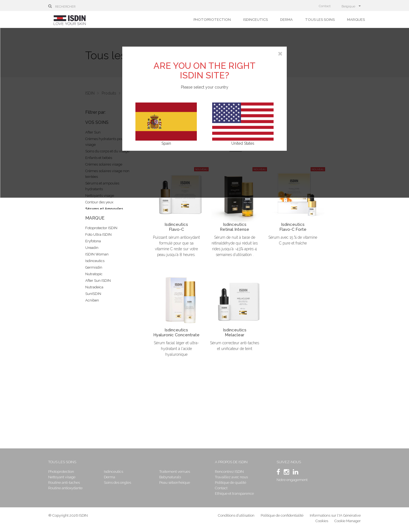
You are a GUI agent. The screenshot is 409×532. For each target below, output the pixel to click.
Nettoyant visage (62, 477)
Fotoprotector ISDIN (101, 228)
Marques (356, 20)
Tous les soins (320, 20)
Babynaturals (170, 477)
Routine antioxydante (65, 488)
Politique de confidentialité (282, 515)
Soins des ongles (117, 483)
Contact (325, 6)
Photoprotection (212, 20)
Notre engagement (292, 480)
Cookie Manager (348, 521)
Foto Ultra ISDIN (98, 234)
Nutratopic (94, 274)
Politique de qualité (231, 483)
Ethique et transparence (234, 493)
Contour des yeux (99, 202)
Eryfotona (93, 241)
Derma (286, 20)
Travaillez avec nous (231, 477)
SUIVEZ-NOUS (289, 462)
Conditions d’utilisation (236, 515)
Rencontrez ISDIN (229, 472)
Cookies (322, 521)
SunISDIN (93, 294)
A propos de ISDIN (231, 462)
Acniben (92, 300)
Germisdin (94, 267)
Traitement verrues (175, 472)
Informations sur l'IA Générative (335, 515)
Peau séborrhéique (175, 483)
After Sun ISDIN (98, 281)
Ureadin (92, 248)
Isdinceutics (255, 20)
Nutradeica (94, 287)
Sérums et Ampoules (104, 209)
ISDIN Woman (97, 254)
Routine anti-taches (64, 483)
